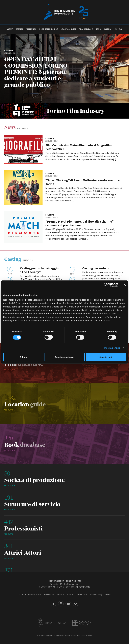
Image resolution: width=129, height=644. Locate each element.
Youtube (68, 604)
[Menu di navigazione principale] (123, 5)
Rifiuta (23, 357)
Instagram (61, 604)
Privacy (70, 594)
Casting (108, 29)
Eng (121, 29)
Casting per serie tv (96, 268)
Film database (86, 29)
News (98, 29)
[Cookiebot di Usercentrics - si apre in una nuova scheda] (106, 285)
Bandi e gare (49, 594)
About (10, 29)
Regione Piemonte (82, 623)
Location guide (69, 29)
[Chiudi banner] (125, 285)
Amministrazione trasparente (30, 594)
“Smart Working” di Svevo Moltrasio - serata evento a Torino (83, 182)
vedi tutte (22, 128)
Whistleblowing (96, 594)
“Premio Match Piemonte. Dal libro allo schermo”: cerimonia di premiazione (80, 223)
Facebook (54, 604)
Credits (108, 594)
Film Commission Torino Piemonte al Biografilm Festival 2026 (79, 147)
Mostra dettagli (112, 348)
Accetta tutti (106, 357)
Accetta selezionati (64, 357)
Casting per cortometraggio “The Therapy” (39, 270)
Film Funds (31, 29)
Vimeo (76, 604)
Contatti (60, 594)
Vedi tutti (27, 260)
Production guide (49, 29)
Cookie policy (81, 594)
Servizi (19, 29)
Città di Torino (52, 623)
